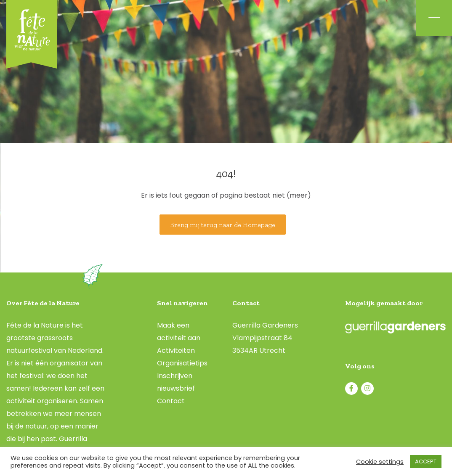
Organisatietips (182, 363)
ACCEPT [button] (426, 461)
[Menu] (434, 18)
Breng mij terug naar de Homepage (223, 225)
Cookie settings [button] (380, 462)
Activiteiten (176, 350)
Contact (171, 401)
